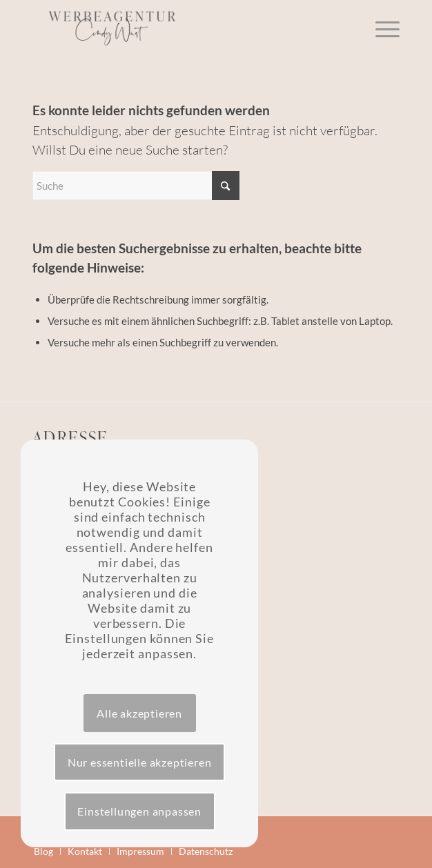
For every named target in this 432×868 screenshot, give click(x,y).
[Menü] (381, 28)
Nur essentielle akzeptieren (140, 762)
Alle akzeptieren (139, 713)
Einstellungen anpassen (139, 811)
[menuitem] (381, 28)
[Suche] (136, 186)
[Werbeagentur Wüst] (179, 28)
